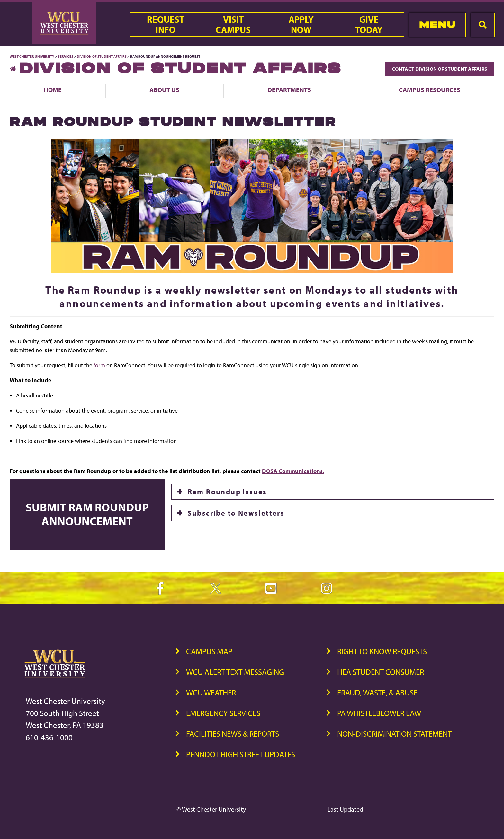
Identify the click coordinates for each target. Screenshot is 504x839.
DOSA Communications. (293, 471)
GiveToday (369, 24)
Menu (437, 25)
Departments (289, 90)
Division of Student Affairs (102, 56)
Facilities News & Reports (233, 734)
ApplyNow (301, 24)
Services (66, 56)
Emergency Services (223, 713)
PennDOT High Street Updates (241, 754)
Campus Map (209, 651)
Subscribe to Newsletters (236, 513)
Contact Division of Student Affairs (440, 69)
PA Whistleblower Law (379, 713)
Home (53, 90)
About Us (164, 90)
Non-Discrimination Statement (394, 734)
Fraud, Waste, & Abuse (377, 692)
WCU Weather (211, 692)
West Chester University (32, 56)
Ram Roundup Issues (227, 492)
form (99, 365)
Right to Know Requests (382, 651)
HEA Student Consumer (381, 672)
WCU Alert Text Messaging (235, 672)
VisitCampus (233, 24)
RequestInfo (166, 24)
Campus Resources (430, 90)
